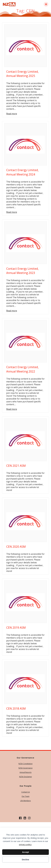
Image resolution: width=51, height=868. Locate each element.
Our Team (26, 796)
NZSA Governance (26, 768)
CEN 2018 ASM (16, 709)
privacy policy (25, 844)
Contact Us (26, 792)
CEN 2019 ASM (16, 628)
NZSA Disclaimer (26, 777)
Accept (25, 852)
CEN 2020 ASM (16, 547)
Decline (26, 860)
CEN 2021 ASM (16, 466)
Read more (12, 114)
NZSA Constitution (26, 764)
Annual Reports (26, 772)
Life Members (26, 801)
